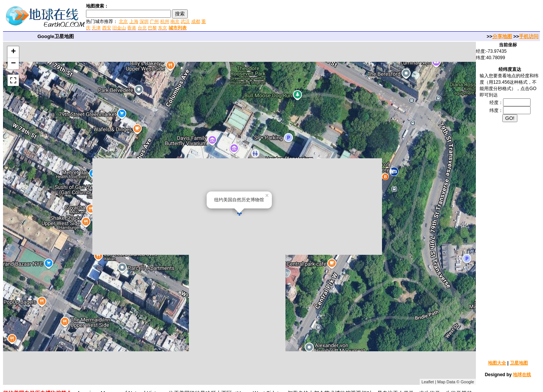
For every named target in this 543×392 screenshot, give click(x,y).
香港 (132, 28)
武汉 (185, 21)
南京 (175, 21)
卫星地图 (519, 363)
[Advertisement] (298, 17)
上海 (134, 21)
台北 (142, 28)
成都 (196, 21)
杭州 (165, 21)
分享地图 (502, 36)
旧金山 (119, 28)
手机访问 (529, 36)
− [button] (13, 64)
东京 (163, 28)
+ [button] (13, 52)
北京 (123, 21)
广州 (154, 21)
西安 (107, 28)
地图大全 (497, 363)
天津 (96, 28)
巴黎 (152, 28)
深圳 (144, 21)
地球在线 (522, 375)
